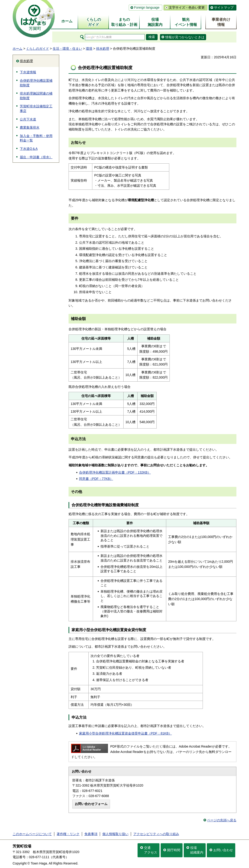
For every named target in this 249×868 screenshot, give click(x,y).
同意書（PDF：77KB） (96, 479)
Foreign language (147, 7)
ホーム (17, 49)
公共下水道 (28, 119)
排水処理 (103, 49)
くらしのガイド (38, 49)
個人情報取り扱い (115, 834)
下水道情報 (28, 72)
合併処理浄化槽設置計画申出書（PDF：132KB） (115, 472)
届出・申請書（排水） (36, 157)
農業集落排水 (30, 127)
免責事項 (91, 834)
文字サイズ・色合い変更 (187, 7)
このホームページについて (32, 834)
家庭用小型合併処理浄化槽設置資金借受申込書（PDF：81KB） (125, 733)
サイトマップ (224, 7)
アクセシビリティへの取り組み (156, 834)
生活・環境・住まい (67, 49)
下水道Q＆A (29, 149)
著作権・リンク (68, 834)
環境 (89, 49)
